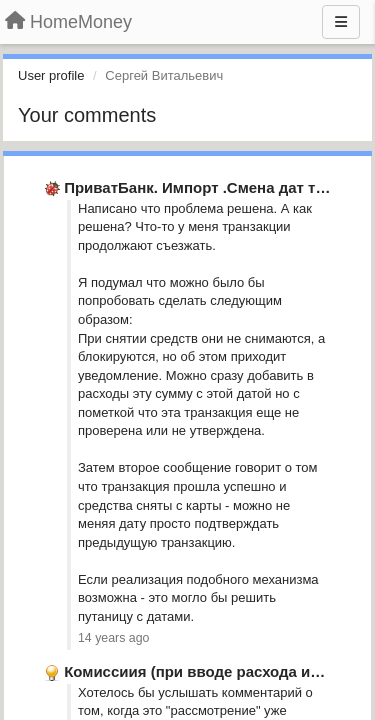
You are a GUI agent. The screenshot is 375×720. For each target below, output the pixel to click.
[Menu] (341, 22)
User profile (51, 75)
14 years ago (113, 638)
